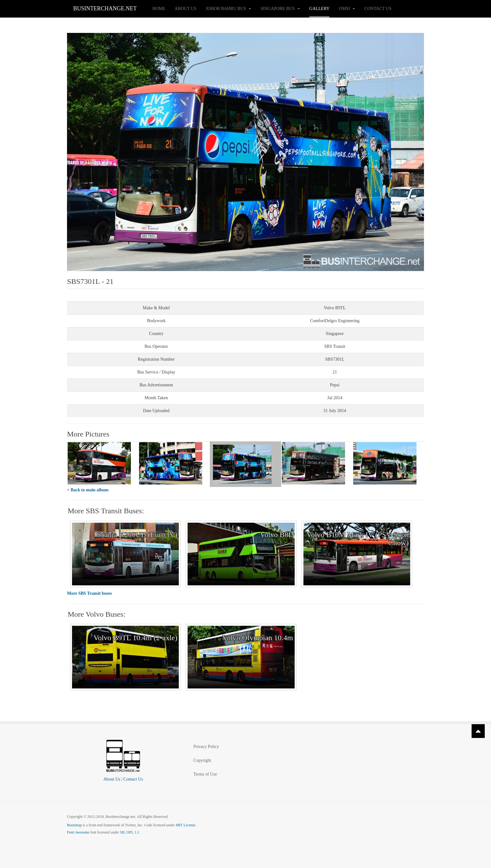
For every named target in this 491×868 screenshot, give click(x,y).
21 (335, 372)
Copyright (202, 760)
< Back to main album (88, 490)
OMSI (347, 9)
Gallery (320, 9)
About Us (186, 9)
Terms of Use (205, 774)
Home (159, 9)
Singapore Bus (280, 9)
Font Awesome (78, 832)
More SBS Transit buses (90, 593)
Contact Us (378, 9)
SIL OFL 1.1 (129, 832)
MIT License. (186, 825)
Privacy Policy (206, 747)
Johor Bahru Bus (228, 9)
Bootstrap (74, 825)
